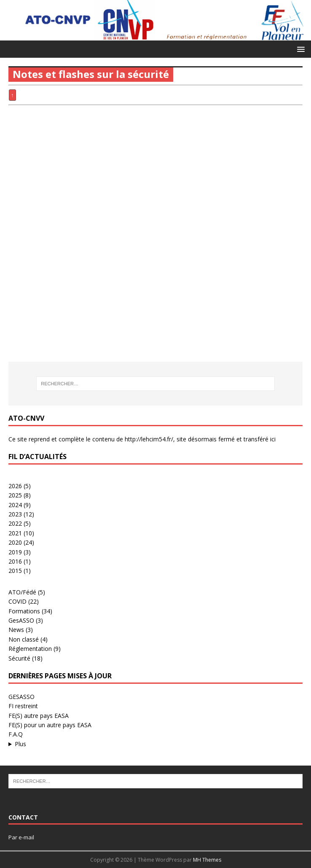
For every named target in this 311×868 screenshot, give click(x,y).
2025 (15, 495)
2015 (15, 571)
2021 (15, 533)
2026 (15, 486)
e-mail (26, 837)
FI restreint (23, 706)
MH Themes (207, 860)
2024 (15, 505)
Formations (24, 611)
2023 (15, 514)
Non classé (24, 639)
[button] (299, 49)
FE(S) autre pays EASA (39, 716)
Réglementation (30, 649)
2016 (15, 561)
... (155, 744)
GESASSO (21, 697)
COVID (17, 601)
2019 (15, 552)
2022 (15, 523)
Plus (20, 744)
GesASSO (21, 620)
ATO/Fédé (22, 592)
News (16, 630)
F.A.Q (16, 734)
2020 (15, 542)
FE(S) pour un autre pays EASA (50, 725)
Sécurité (19, 658)
